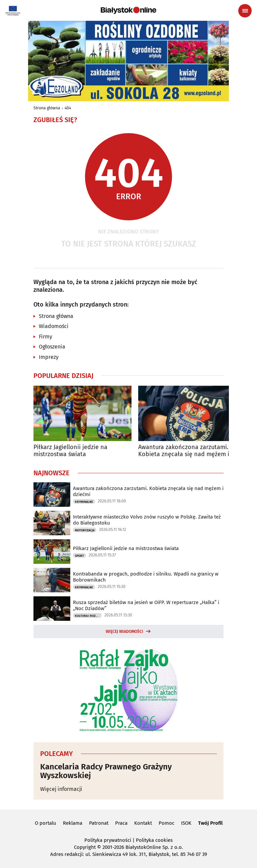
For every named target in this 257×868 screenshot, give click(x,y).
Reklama (73, 823)
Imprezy (49, 357)
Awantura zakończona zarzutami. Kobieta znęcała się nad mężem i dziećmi (184, 451)
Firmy (46, 337)
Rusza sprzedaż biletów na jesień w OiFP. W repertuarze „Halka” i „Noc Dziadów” (146, 605)
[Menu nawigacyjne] (245, 11)
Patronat (99, 823)
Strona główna (47, 108)
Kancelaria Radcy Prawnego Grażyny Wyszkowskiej (106, 771)
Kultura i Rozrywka (88, 616)
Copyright (85, 847)
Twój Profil (210, 823)
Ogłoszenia (52, 347)
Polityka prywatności (108, 840)
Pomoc (166, 823)
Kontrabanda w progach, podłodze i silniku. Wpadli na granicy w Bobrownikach (146, 577)
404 (68, 108)
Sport (79, 556)
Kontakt (143, 823)
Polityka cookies (154, 840)
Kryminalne (84, 502)
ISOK (186, 823)
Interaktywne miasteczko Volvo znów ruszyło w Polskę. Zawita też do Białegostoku (147, 520)
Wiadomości (54, 326)
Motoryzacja (85, 530)
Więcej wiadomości (124, 632)
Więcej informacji (61, 789)
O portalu (46, 823)
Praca (121, 823)
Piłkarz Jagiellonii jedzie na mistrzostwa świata (70, 451)
